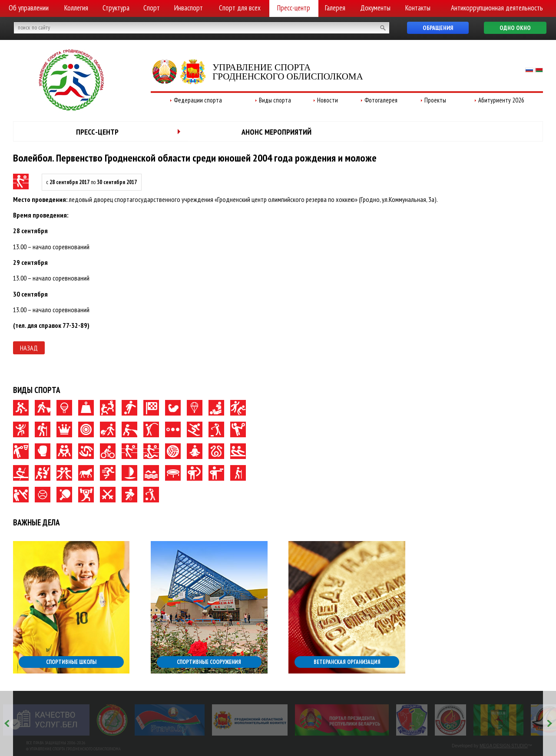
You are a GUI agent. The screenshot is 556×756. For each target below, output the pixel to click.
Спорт (152, 8)
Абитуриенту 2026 (501, 100)
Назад (29, 348)
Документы (375, 8)
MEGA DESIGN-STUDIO (504, 746)
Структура (116, 8)
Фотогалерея (381, 100)
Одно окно (515, 28)
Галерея (335, 8)
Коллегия (76, 8)
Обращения (438, 28)
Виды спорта (275, 100)
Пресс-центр (294, 8)
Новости (328, 100)
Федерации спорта (198, 100)
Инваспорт (189, 8)
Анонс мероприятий (276, 132)
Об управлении (29, 8)
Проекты (435, 100)
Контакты (418, 8)
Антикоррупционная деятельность (497, 8)
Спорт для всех (240, 8)
